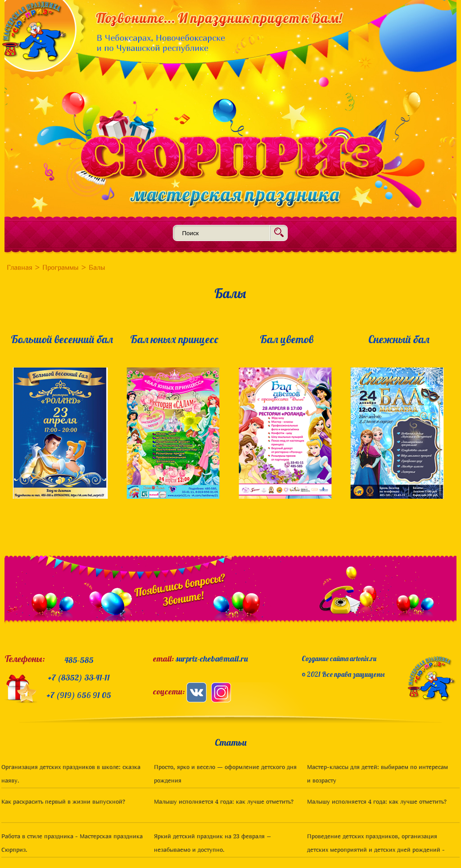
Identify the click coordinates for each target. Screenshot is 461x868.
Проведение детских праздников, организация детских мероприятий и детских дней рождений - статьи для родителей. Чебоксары (376, 850)
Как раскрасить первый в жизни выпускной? (63, 801)
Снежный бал (399, 339)
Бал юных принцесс (174, 339)
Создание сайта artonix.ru (339, 659)
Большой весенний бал (62, 339)
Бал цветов (287, 339)
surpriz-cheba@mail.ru (212, 659)
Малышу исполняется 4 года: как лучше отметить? (224, 801)
